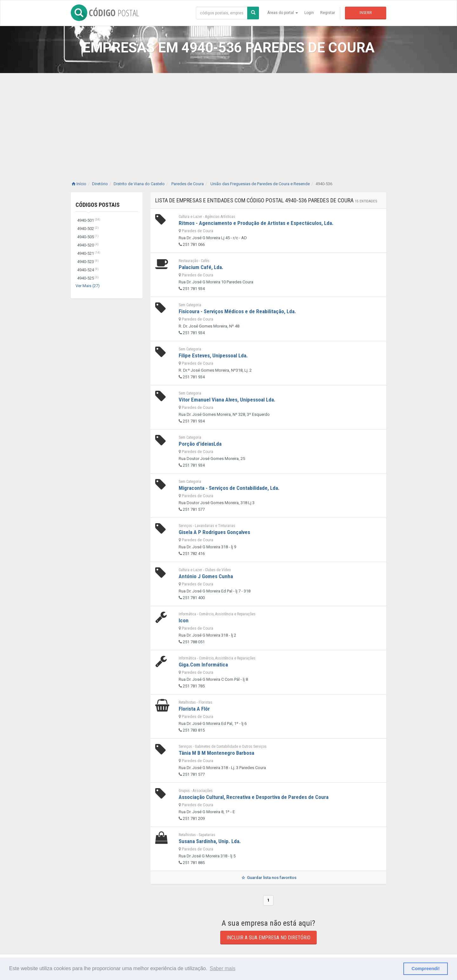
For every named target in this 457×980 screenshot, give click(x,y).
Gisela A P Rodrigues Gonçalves (214, 532)
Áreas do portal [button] (283, 13)
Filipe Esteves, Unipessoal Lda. (213, 355)
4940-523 (88, 262)
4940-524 (88, 270)
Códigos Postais (98, 205)
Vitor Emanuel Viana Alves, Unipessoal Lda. (227, 400)
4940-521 (89, 253)
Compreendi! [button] (426, 969)
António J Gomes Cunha (206, 576)
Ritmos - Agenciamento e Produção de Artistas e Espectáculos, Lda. (256, 223)
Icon (184, 620)
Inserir (366, 13)
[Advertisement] (228, 121)
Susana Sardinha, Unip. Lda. (210, 841)
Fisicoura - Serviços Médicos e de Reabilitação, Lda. (237, 311)
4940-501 (89, 220)
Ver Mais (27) (88, 286)
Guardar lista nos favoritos (268, 878)
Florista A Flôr (194, 709)
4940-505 (88, 237)
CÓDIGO (105, 13)
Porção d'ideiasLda (200, 444)
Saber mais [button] (223, 968)
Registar (328, 13)
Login (309, 13)
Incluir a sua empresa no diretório (268, 938)
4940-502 (88, 229)
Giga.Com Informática (203, 665)
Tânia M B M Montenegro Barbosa (216, 753)
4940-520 (88, 245)
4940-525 (88, 278)
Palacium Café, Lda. (201, 267)
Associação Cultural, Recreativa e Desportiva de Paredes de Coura (254, 797)
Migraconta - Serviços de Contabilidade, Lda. (229, 488)
